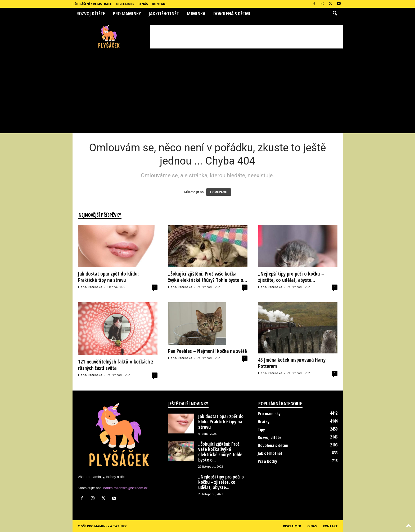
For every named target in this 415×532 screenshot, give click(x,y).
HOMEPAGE (218, 192)
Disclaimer (125, 4)
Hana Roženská (90, 287)
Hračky (264, 422)
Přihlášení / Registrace (92, 4)
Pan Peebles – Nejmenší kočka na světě (207, 351)
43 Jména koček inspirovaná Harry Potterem (292, 363)
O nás (143, 4)
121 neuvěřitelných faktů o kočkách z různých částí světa (116, 365)
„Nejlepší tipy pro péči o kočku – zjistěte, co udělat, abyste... (291, 277)
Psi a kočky (267, 461)
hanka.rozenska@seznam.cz (125, 488)
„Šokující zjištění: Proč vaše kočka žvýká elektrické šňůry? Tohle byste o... (208, 277)
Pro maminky (127, 14)
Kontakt (160, 4)
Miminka (196, 14)
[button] (335, 14)
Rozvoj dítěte (91, 14)
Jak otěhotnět (164, 14)
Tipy (261, 429)
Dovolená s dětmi (232, 14)
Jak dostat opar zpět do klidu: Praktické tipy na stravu (109, 277)
